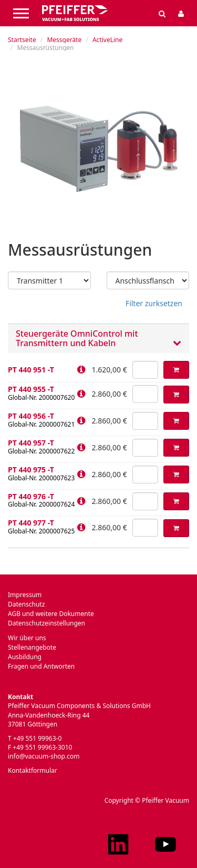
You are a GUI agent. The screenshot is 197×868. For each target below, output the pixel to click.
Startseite (22, 40)
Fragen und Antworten (41, 666)
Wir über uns (27, 638)
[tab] (98, 338)
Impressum (25, 595)
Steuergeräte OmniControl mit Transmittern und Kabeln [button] (98, 339)
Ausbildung (25, 657)
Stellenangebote (32, 647)
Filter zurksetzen (154, 303)
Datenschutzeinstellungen (46, 623)
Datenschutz (26, 604)
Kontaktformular (33, 770)
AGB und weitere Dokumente (51, 614)
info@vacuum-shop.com (44, 756)
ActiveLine (107, 40)
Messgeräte (64, 40)
